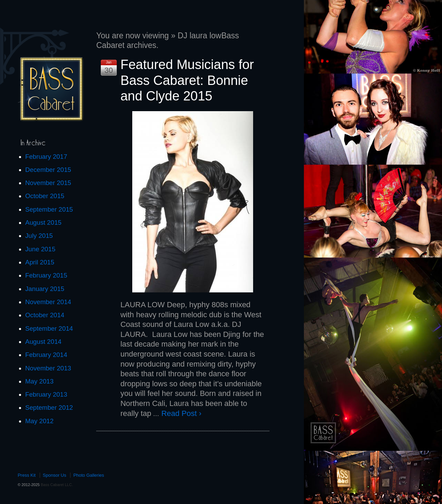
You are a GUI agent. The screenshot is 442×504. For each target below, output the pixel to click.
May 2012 (39, 421)
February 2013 (46, 394)
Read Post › (181, 413)
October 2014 (45, 315)
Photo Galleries (89, 475)
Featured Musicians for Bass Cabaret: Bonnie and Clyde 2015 (187, 80)
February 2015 (46, 275)
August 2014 (43, 342)
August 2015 (43, 222)
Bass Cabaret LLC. (56, 485)
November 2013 (48, 368)
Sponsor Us (55, 475)
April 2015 (40, 262)
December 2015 (48, 170)
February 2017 (46, 157)
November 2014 (48, 302)
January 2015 (45, 289)
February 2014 (46, 355)
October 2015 (45, 196)
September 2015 (49, 209)
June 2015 (40, 249)
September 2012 (49, 408)
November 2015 (48, 183)
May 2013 (39, 381)
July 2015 (39, 236)
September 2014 (49, 328)
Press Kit (27, 475)
